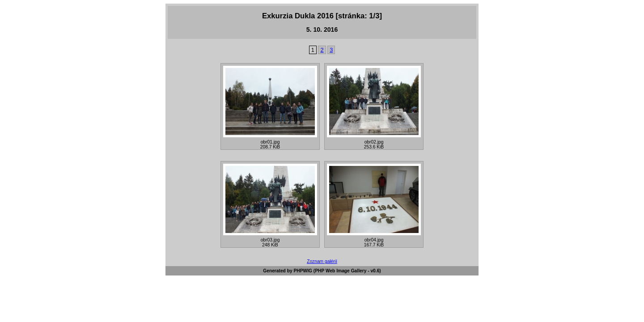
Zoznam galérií (322, 261)
